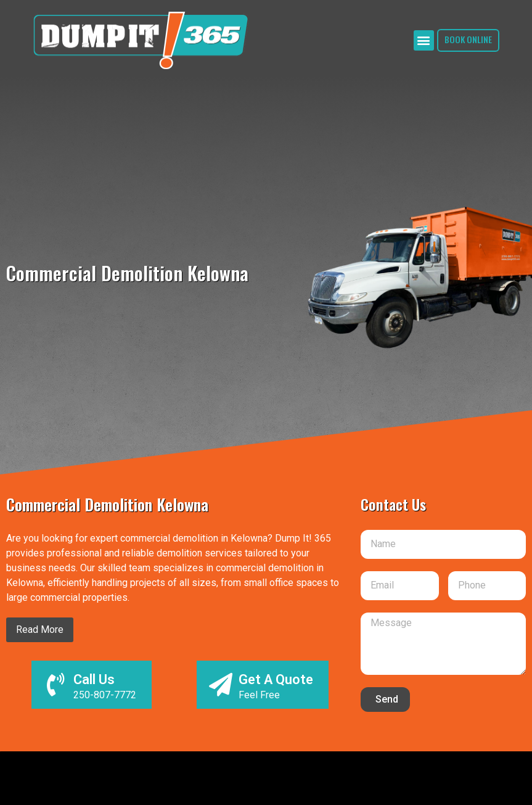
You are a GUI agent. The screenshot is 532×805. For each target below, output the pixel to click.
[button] (421, 40)
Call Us (94, 679)
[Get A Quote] (221, 685)
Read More (40, 630)
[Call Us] (55, 685)
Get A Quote (276, 679)
